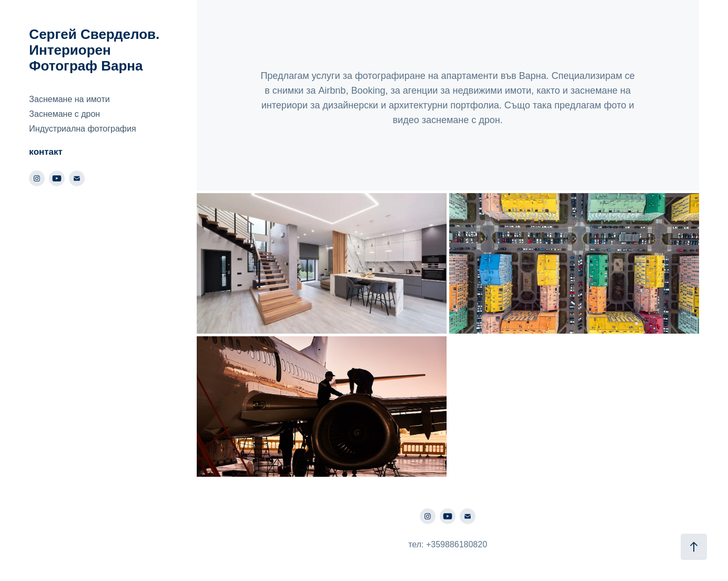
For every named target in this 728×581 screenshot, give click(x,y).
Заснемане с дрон (64, 114)
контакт (46, 152)
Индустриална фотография (82, 129)
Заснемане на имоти (69, 99)
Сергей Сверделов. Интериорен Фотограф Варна (96, 50)
